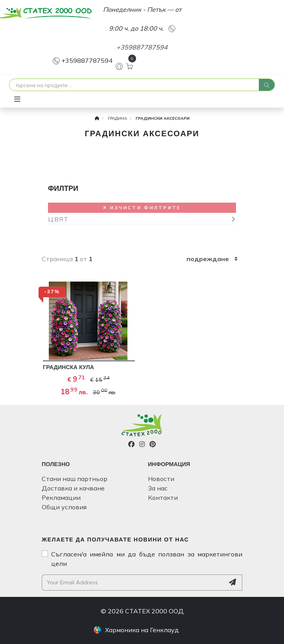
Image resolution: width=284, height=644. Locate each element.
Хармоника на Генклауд (142, 630)
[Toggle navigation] (17, 99)
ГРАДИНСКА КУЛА (68, 367)
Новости (161, 479)
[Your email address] (133, 583)
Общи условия (64, 507)
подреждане (208, 259)
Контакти (163, 498)
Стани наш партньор (75, 479)
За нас (158, 488)
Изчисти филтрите (142, 208)
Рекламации (61, 498)
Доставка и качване (73, 488)
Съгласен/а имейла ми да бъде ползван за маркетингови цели (147, 559)
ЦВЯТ (58, 219)
